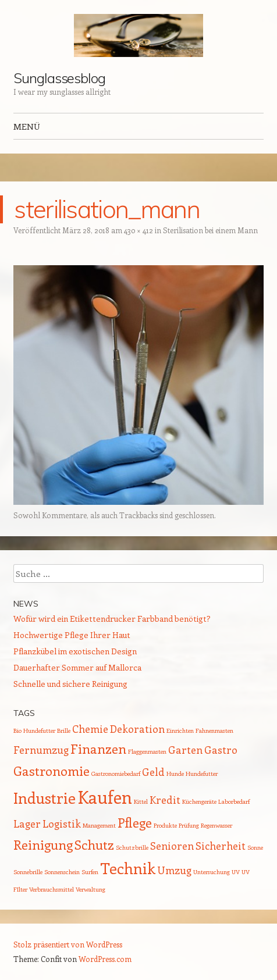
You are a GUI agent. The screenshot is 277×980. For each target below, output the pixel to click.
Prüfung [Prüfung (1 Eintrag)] (189, 825)
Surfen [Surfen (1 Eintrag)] (90, 872)
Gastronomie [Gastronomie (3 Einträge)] (52, 771)
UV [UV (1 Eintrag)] (236, 872)
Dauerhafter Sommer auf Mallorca (77, 667)
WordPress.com (105, 959)
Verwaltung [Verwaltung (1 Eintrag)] (90, 889)
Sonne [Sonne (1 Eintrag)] (255, 847)
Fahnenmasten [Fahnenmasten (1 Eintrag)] (214, 730)
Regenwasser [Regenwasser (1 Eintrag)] (216, 825)
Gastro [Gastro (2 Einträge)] (221, 750)
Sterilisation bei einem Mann (210, 230)
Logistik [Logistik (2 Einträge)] (62, 824)
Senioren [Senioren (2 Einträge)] (172, 846)
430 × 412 (138, 230)
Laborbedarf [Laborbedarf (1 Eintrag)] (234, 801)
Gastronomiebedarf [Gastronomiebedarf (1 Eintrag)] (116, 774)
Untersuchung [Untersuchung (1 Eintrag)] (212, 872)
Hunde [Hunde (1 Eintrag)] (175, 774)
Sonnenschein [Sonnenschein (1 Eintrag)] (62, 872)
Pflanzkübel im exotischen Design (75, 651)
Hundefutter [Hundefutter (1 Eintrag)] (202, 774)
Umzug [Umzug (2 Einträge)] (174, 870)
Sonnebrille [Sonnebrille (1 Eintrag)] (28, 872)
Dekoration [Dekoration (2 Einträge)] (137, 729)
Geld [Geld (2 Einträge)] (153, 772)
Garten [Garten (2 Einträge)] (185, 750)
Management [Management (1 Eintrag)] (99, 825)
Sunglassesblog (59, 78)
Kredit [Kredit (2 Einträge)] (165, 800)
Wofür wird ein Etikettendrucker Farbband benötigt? (112, 619)
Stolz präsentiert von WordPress (68, 944)
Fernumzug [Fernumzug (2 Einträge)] (41, 750)
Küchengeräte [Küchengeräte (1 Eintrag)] (199, 801)
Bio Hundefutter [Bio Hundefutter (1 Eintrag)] (34, 730)
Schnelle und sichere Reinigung (70, 684)
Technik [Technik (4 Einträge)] (128, 868)
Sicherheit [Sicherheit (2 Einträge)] (221, 846)
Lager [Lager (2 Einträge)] (27, 824)
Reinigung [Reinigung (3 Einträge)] (43, 844)
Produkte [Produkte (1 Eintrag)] (165, 825)
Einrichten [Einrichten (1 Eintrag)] (180, 730)
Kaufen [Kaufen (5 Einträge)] (105, 797)
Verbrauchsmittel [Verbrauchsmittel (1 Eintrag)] (52, 889)
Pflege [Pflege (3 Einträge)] (135, 822)
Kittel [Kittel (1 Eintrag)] (141, 801)
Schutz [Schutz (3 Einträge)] (94, 844)
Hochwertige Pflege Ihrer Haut (72, 635)
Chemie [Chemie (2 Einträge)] (90, 729)
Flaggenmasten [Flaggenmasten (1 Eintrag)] (147, 751)
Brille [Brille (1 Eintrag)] (64, 730)
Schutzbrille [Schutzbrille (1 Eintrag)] (132, 847)
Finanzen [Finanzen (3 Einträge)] (98, 749)
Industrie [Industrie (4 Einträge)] (45, 798)
